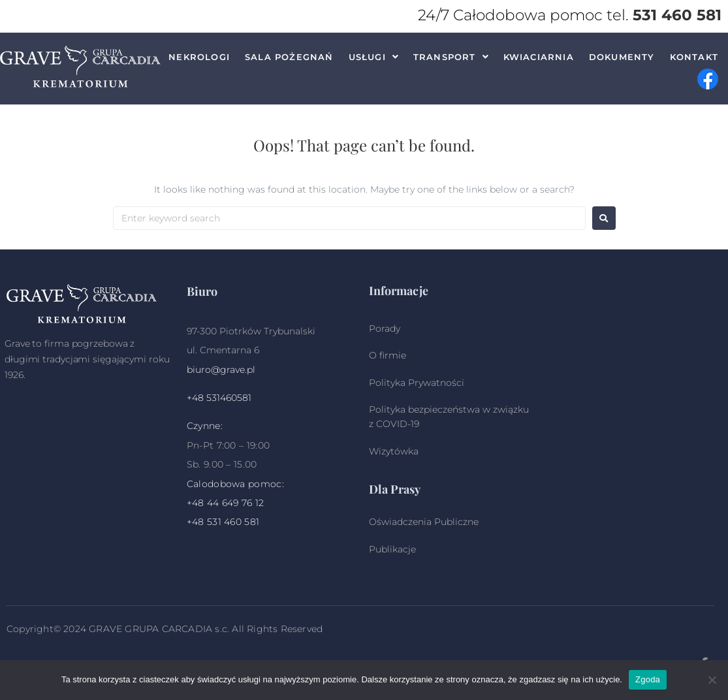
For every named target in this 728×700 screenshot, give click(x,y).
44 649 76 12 (236, 503)
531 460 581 (677, 15)
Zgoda (648, 679)
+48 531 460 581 (223, 522)
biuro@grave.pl (221, 370)
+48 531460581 (219, 398)
